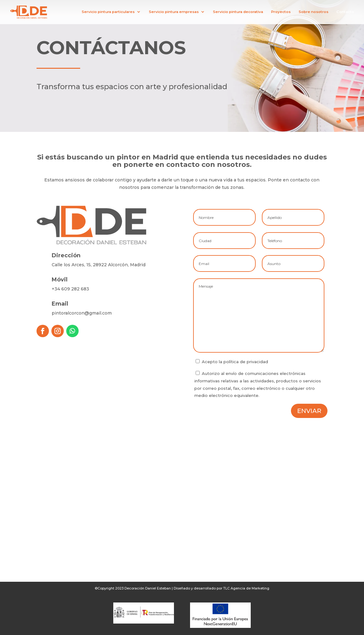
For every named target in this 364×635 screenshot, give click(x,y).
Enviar (309, 411)
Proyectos (281, 12)
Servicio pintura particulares (108, 12)
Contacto (345, 12)
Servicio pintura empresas (174, 12)
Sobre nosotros (314, 12)
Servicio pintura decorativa (238, 12)
